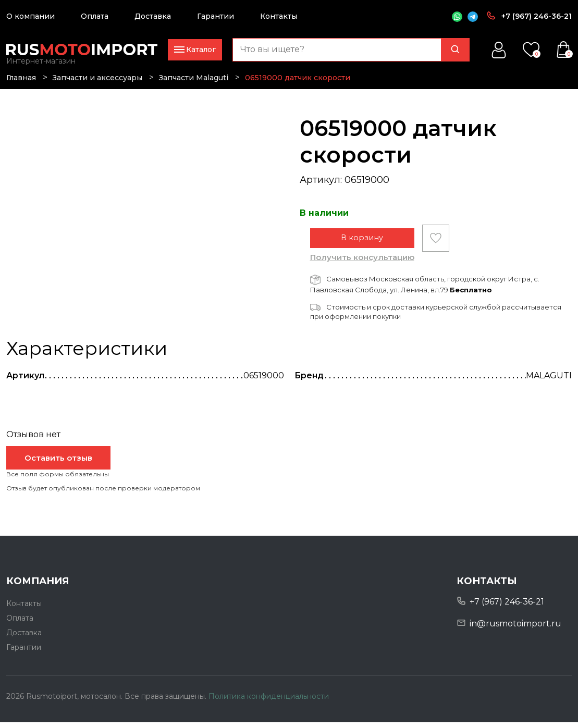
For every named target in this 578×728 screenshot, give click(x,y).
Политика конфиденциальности (269, 701)
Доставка (153, 16)
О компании (30, 16)
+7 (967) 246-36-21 (537, 16)
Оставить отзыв (58, 464)
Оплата (95, 16)
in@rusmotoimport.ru (515, 629)
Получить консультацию (362, 263)
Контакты (279, 16)
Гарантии (216, 16)
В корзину (362, 244)
